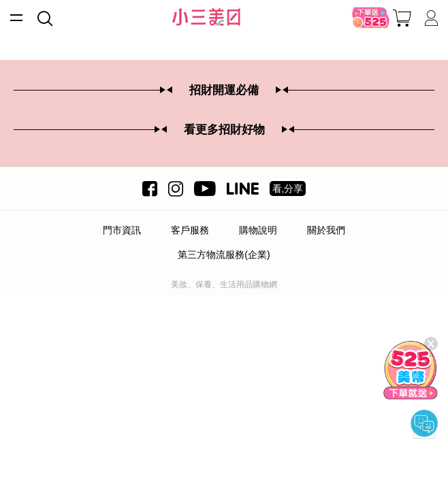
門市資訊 (122, 230)
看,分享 (288, 189)
